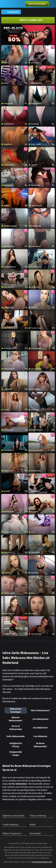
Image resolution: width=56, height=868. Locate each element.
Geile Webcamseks (16, 736)
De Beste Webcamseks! (40, 745)
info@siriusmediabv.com (42, 862)
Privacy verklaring (38, 816)
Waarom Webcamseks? (16, 719)
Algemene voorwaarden (13, 816)
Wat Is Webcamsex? (40, 710)
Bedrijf (33, 825)
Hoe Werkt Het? (40, 728)
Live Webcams (40, 736)
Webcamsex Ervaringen (16, 710)
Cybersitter (45, 858)
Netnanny (34, 858)
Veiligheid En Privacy (16, 745)
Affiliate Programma (12, 833)
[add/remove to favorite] (4, 47)
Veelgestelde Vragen (16, 754)
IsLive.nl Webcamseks (16, 728)
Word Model (35, 833)
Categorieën (11, 12)
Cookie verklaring (10, 825)
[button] (37, 4)
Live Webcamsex (40, 719)
